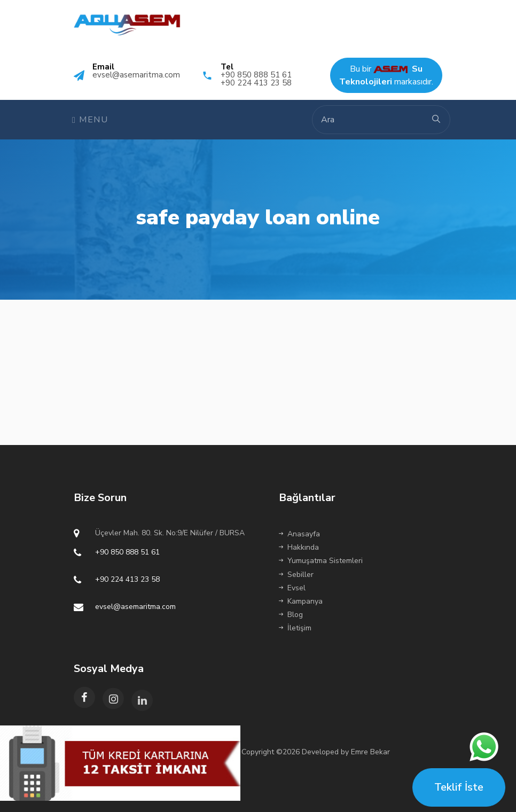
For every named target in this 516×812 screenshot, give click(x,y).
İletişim (295, 628)
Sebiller (296, 575)
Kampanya (301, 601)
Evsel (292, 588)
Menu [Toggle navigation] (90, 120)
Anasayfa (299, 534)
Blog (291, 615)
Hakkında (299, 547)
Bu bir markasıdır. (386, 75)
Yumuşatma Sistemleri (321, 561)
